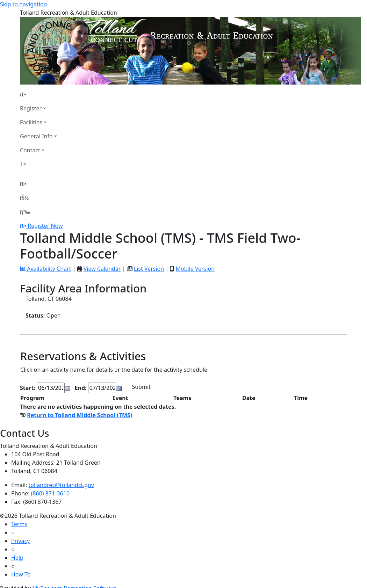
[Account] (38, 164)
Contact (30, 150)
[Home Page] (38, 94)
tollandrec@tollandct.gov (61, 485)
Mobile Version (195, 269)
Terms (19, 524)
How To (21, 574)
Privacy (20, 541)
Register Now (45, 226)
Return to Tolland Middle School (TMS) (80, 415)
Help (17, 558)
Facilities (31, 122)
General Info (36, 136)
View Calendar (102, 269)
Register (31, 108)
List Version (149, 269)
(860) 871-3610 (50, 493)
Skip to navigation (23, 4)
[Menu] (25, 212)
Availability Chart (45, 269)
